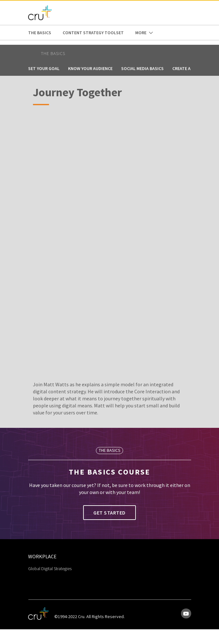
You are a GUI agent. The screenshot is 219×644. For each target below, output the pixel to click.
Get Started (109, 513)
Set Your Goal (44, 68)
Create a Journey (191, 68)
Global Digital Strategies (50, 569)
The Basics (40, 33)
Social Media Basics (142, 68)
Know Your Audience (90, 68)
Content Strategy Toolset (93, 33)
